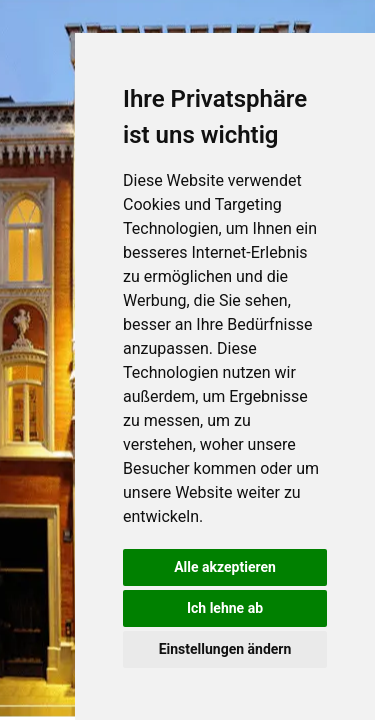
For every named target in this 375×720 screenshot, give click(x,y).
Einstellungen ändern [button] (225, 649)
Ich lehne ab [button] (225, 608)
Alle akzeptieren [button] (225, 567)
